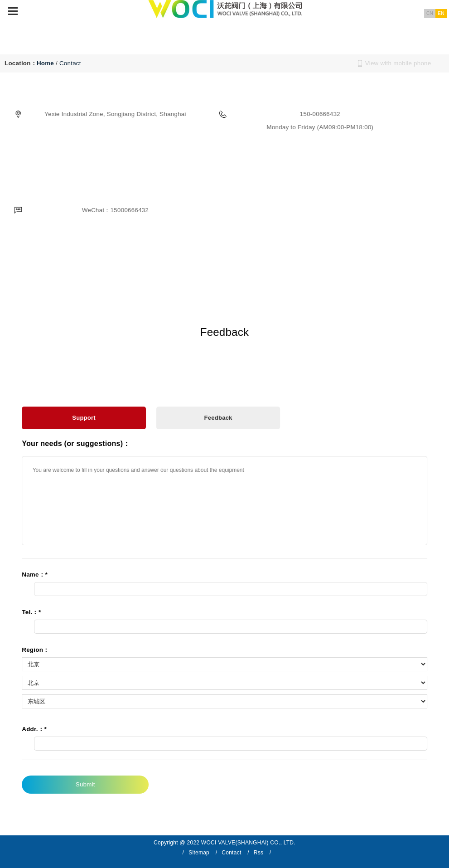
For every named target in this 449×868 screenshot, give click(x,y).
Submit (86, 784)
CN (430, 13)
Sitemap (199, 853)
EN (441, 13)
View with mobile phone (398, 63)
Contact (70, 63)
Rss (258, 853)
